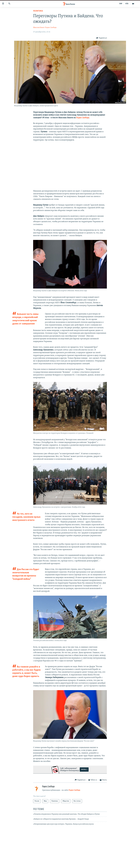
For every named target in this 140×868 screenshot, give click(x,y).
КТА (127, 4)
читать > (84, 769)
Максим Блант (39, 28)
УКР (121, 4)
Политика (38, 11)
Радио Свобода (51, 28)
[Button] (101, 38)
